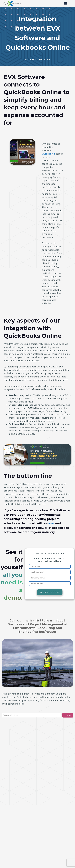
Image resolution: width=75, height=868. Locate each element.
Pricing (43, 834)
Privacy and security (13, 864)
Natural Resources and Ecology (55, 810)
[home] (10, 3)
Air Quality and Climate (51, 820)
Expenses (8, 807)
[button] (65, 3)
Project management (14, 821)
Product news (10, 798)
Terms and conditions (14, 859)
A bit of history (11, 854)
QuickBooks (49, 154)
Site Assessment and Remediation (50, 804)
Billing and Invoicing (13, 802)
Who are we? (10, 850)
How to (7, 817)
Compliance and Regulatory (53, 798)
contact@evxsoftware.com (19, 763)
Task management (13, 831)
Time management (13, 836)
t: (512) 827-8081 (11, 756)
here (51, 524)
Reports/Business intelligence (18, 826)
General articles (11, 812)
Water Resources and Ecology (55, 815)
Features (44, 829)
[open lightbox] (37, 455)
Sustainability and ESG (51, 824)
